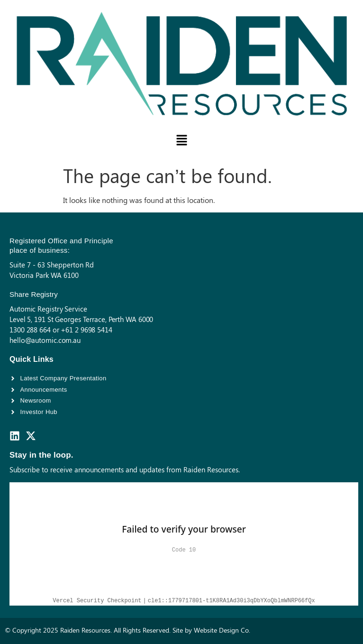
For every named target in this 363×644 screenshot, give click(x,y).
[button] (181, 140)
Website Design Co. (222, 630)
